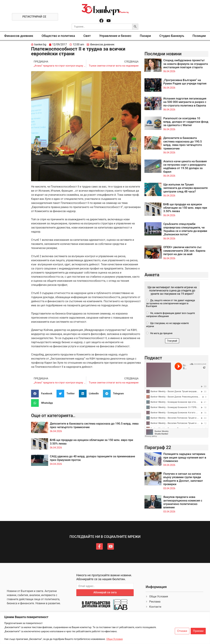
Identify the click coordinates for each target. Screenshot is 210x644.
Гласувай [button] (172, 341)
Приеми (198, 631)
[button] (43, 394)
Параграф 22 (158, 447)
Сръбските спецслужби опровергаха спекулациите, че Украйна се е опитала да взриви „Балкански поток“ (185, 229)
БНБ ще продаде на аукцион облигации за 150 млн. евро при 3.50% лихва (185, 208)
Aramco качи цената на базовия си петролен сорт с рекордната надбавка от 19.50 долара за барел (185, 166)
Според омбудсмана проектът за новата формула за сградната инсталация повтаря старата (185, 64)
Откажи (182, 631)
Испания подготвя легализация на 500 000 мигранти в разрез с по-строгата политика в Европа (185, 102)
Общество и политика (58, 36)
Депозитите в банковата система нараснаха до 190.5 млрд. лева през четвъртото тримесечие (183, 143)
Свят (87, 36)
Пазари (145, 36)
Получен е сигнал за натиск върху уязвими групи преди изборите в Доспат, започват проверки (183, 479)
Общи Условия (115, 639)
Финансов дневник (19, 36)
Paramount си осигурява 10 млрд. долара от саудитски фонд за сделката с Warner (186, 122)
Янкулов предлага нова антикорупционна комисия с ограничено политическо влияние (183, 502)
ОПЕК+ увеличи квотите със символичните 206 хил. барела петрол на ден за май (184, 251)
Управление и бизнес (115, 36)
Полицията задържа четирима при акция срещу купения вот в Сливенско (185, 457)
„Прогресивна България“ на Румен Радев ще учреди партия (185, 82)
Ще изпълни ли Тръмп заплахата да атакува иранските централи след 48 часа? (185, 188)
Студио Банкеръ (172, 36)
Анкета (152, 275)
